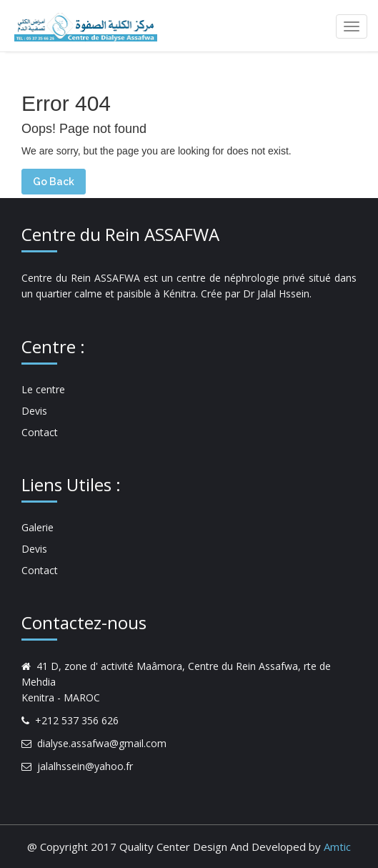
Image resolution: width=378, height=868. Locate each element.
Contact (40, 432)
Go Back (54, 182)
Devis (34, 411)
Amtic (337, 847)
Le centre (43, 389)
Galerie (38, 527)
